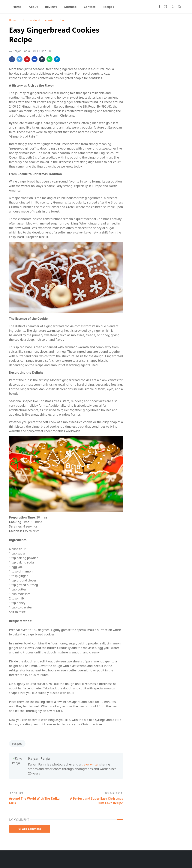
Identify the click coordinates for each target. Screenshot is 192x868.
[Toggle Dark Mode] (173, 7)
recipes (17, 744)
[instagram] (165, 7)
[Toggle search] (180, 7)
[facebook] (159, 7)
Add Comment (30, 829)
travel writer (90, 764)
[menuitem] (17, 7)
